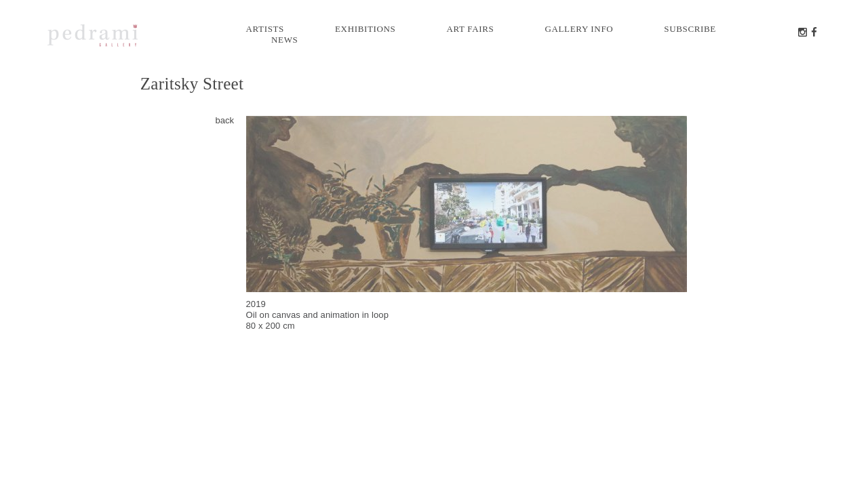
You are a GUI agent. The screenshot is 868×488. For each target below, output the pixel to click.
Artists (265, 29)
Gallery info (579, 29)
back (225, 120)
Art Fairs (470, 29)
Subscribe (690, 29)
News (284, 40)
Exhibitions (365, 29)
